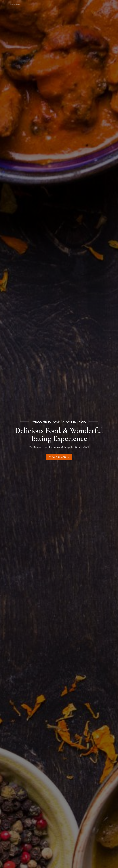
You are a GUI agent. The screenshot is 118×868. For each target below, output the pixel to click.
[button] (59, 457)
